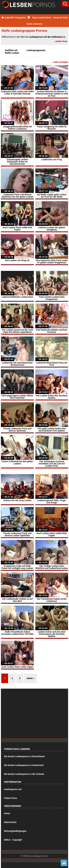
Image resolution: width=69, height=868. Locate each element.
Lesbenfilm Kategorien (14, 18)
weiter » (31, 678)
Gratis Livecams (34, 24)
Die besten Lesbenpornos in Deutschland (24, 756)
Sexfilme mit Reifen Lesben (12, 52)
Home (7, 813)
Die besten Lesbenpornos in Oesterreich (24, 765)
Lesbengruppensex (36, 50)
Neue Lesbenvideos (40, 18)
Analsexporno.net (13, 789)
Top (64, 863)
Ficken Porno (11, 798)
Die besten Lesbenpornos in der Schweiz (24, 774)
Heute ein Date (61, 18)
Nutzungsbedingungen (15, 831)
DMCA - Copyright (13, 840)
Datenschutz (10, 822)
